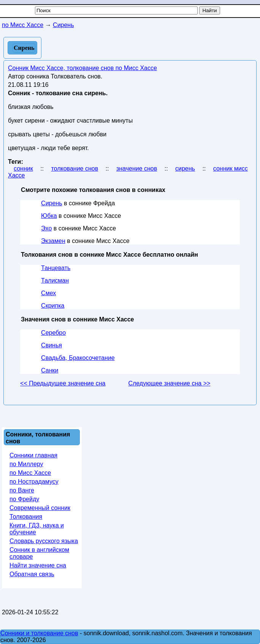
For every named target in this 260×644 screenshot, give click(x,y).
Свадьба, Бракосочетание (78, 358)
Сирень (52, 203)
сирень (185, 169)
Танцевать (56, 268)
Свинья (52, 345)
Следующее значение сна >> (169, 383)
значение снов (137, 169)
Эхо (46, 228)
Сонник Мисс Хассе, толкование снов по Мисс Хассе (82, 68)
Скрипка (53, 306)
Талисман (55, 280)
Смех (48, 293)
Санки (50, 370)
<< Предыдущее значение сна (63, 383)
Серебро (53, 333)
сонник (23, 169)
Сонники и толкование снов (39, 633)
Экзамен (53, 241)
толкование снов (75, 169)
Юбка (49, 216)
